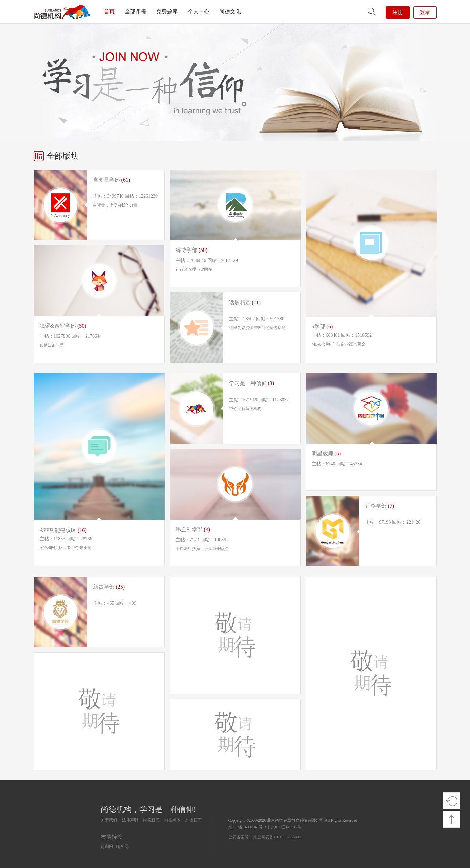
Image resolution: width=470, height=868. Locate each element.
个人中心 (199, 12)
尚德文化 (230, 12)
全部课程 (135, 12)
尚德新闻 (151, 820)
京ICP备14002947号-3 (247, 827)
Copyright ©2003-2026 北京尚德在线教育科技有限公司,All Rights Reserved (293, 820)
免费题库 (167, 12)
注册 (398, 12)
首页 (109, 12)
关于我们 (109, 820)
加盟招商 (194, 820)
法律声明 (130, 820)
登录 (425, 12)
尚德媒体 (172, 820)
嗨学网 (122, 847)
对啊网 (107, 847)
